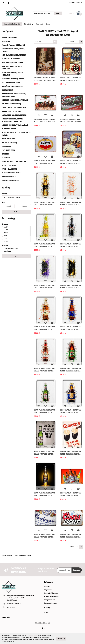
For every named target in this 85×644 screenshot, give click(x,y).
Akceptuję (61, 639)
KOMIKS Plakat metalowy (11, 104)
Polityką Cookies (32, 636)
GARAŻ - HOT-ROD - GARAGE (12, 86)
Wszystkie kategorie (12, 24)
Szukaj (16, 212)
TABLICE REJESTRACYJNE (11, 173)
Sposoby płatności (50, 603)
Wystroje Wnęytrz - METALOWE (14, 45)
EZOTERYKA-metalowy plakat (13, 79)
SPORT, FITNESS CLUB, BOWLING (14, 162)
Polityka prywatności (52, 597)
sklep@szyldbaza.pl (14, 604)
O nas (48, 24)
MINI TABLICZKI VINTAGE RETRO (14, 55)
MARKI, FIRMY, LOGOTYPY (11, 112)
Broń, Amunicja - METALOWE (12, 63)
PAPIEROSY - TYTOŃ (9, 129)
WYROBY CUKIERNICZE (10, 181)
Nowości (39, 24)
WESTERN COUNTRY (9, 177)
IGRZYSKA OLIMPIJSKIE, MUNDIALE (15, 100)
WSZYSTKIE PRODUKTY (10, 38)
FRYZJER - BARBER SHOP (11, 83)
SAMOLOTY (6, 158)
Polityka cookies (50, 600)
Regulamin (48, 590)
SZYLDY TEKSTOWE (9, 165)
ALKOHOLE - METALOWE (11, 59)
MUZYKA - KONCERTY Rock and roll (15, 125)
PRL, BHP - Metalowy (9, 143)
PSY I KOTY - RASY (8, 150)
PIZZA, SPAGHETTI (8, 139)
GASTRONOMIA (7, 90)
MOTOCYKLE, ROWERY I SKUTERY (14, 115)
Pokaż (16, 256)
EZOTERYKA (6, 41)
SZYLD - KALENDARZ (9, 169)
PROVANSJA (6, 147)
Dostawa (47, 587)
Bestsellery (28, 24)
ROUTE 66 (5, 154)
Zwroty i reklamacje (51, 593)
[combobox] (46, 42)
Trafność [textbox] (38, 42)
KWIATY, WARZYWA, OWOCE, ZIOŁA (15, 108)
